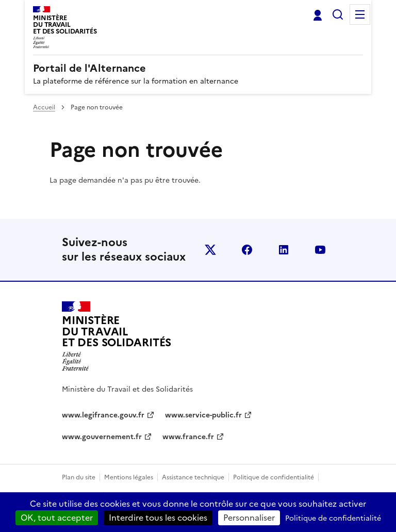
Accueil (44, 107)
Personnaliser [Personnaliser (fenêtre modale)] (249, 518)
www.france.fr (188, 437)
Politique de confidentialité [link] (333, 518)
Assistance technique (193, 477)
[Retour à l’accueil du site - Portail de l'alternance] (117, 336)
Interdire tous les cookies (158, 518)
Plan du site (79, 477)
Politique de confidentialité (274, 477)
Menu (360, 14)
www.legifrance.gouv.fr (103, 415)
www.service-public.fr (203, 415)
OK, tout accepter (57, 518)
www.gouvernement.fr (102, 437)
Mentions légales (129, 477)
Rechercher (338, 14)
